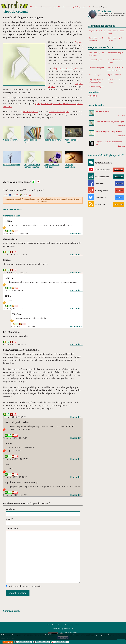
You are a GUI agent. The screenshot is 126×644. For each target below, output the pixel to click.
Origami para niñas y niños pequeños (33, 159)
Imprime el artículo (43, 642)
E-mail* (9, 519)
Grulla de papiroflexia (74, 159)
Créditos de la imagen (70, 632)
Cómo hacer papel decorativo (96, 39)
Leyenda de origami (12, 158)
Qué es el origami (12, 134)
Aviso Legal (57, 629)
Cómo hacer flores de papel (116, 32)
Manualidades (36, 7)
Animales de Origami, (60, 112)
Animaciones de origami (74, 135)
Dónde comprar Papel (33, 135)
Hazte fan (119, 183)
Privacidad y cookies (72, 625)
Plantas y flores (31, 112)
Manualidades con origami (115, 61)
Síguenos (120, 190)
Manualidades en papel (67, 7)
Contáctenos (69, 629)
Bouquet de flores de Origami (53, 159)
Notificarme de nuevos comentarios (25, 586)
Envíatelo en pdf (61, 642)
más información (20, 638)
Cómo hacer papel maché (115, 39)
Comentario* (12, 529)
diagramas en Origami (66, 68)
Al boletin (92, 96)
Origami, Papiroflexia (85, 7)
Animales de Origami (116, 53)
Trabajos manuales (50, 7)
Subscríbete (119, 170)
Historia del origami (53, 134)
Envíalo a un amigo (24, 642)
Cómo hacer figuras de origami (96, 54)
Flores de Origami (96, 60)
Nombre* (10, 509)
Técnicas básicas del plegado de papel (115, 69)
